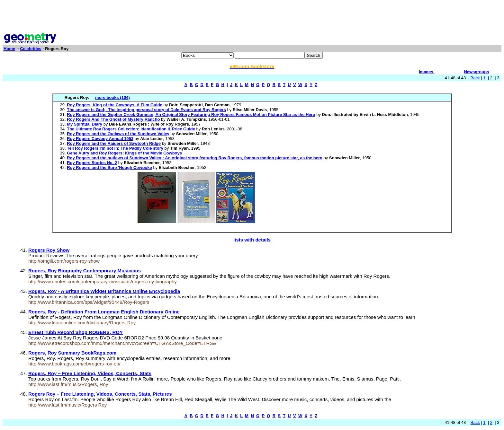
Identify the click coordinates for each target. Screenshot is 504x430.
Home (9, 49)
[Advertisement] (252, 17)
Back (475, 78)
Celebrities (31, 49)
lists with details (252, 240)
